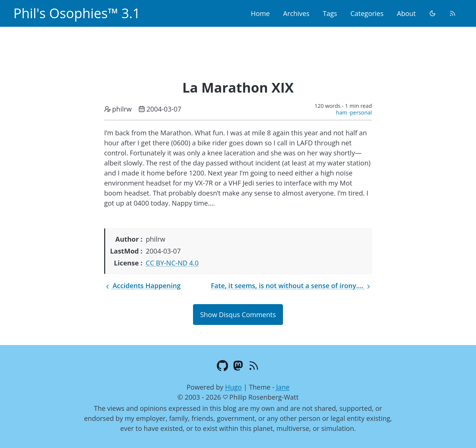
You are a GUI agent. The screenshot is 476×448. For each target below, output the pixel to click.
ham (342, 112)
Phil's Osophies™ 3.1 (77, 13)
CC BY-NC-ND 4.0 (172, 263)
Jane (283, 387)
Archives (296, 13)
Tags (330, 13)
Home (260, 13)
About (406, 13)
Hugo (233, 387)
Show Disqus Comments (238, 315)
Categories (367, 13)
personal (361, 112)
